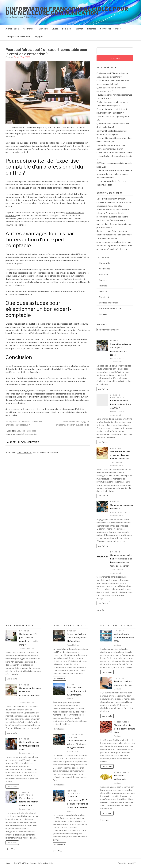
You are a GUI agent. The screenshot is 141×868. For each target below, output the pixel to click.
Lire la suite (12, 679)
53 (12, 849)
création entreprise (28, 434)
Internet (79, 29)
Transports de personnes (18, 37)
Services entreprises (110, 29)
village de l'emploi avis (107, 213)
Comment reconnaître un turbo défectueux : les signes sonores (77, 744)
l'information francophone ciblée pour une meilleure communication (67, 11)
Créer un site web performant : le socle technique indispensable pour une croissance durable (114, 174)
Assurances (29, 29)
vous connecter (24, 453)
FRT (134, 863)
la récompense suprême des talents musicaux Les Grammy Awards (112, 217)
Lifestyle (92, 29)
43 (103, 610)
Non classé (104, 297)
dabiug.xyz (102, 231)
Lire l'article (103, 389)
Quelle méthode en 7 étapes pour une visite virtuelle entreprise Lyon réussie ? (114, 156)
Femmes (67, 29)
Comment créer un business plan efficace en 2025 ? (121, 404)
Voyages (39, 37)
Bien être (43, 29)
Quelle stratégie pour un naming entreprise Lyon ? (29, 746)
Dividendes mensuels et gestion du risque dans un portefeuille (120, 455)
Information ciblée (46, 863)
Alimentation (12, 29)
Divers (55, 29)
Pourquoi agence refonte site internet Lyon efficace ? (29, 802)
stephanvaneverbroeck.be (109, 242)
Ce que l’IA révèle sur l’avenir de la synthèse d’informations (77, 638)
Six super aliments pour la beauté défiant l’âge (124, 729)
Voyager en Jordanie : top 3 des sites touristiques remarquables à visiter (114, 206)
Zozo (16, 57)
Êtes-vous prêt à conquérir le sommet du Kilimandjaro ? (76, 691)
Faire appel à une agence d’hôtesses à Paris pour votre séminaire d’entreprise (114, 235)
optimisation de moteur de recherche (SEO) (124, 638)
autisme (100, 224)
